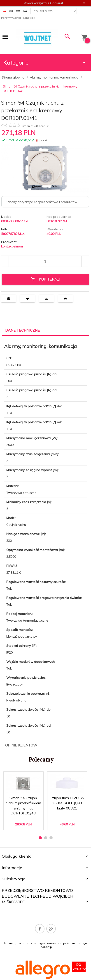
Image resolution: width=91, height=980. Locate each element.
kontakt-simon (12, 246)
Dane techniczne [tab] (22, 330)
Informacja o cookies (18, 943)
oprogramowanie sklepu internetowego (60, 943)
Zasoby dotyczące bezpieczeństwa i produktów (41, 202)
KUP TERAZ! (45, 279)
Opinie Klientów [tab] (21, 745)
